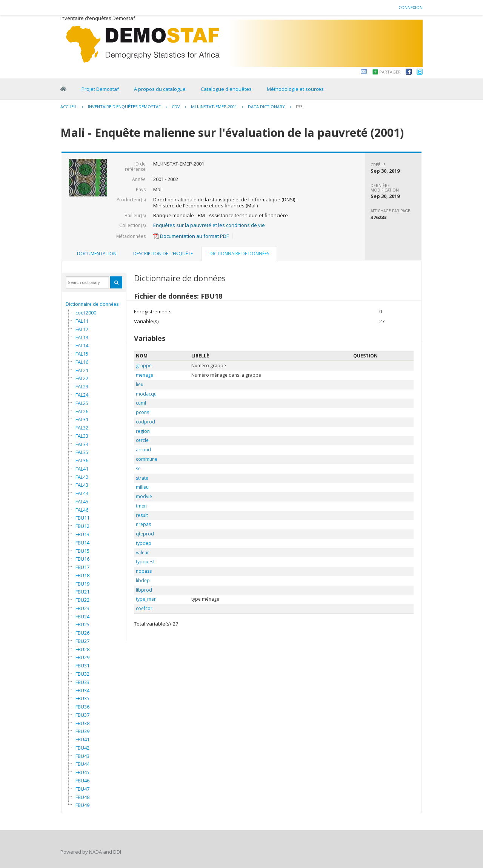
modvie (144, 496)
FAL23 (82, 386)
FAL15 (82, 354)
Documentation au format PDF (191, 236)
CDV (176, 107)
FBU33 (82, 682)
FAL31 (82, 419)
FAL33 (82, 436)
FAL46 (82, 510)
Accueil (69, 107)
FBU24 (82, 616)
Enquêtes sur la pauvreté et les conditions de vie (209, 225)
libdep (143, 580)
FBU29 (82, 657)
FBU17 (82, 567)
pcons (142, 412)
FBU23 (82, 608)
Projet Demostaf (100, 89)
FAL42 (82, 477)
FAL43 (82, 485)
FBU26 (82, 633)
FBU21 (82, 592)
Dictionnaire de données (92, 304)
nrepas (143, 524)
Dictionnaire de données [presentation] (239, 254)
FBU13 (82, 534)
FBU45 (82, 772)
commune (147, 459)
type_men (146, 599)
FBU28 (82, 649)
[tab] (97, 254)
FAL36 (82, 460)
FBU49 (82, 805)
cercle (142, 440)
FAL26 (82, 411)
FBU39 (82, 731)
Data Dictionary (266, 107)
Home (63, 89)
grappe (144, 366)
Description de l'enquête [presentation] (163, 254)
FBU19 (82, 584)
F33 (299, 107)
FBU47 (82, 789)
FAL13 (82, 337)
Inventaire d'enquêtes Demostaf (124, 107)
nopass (144, 571)
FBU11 (82, 518)
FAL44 (82, 493)
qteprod (145, 534)
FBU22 (82, 600)
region (143, 431)
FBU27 (82, 641)
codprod (145, 422)
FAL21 (82, 370)
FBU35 (82, 698)
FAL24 (82, 395)
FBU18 (82, 575)
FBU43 (82, 756)
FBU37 (82, 715)
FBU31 (82, 666)
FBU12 (82, 526)
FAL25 (82, 403)
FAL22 (82, 378)
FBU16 (82, 559)
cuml (141, 403)
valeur (142, 553)
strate (142, 478)
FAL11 (82, 321)
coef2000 (86, 313)
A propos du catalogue (160, 89)
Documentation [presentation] (97, 254)
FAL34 (82, 444)
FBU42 (82, 748)
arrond (143, 450)
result (142, 515)
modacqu (146, 394)
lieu (140, 384)
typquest (145, 562)
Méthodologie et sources (295, 89)
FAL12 (82, 329)
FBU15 (82, 551)
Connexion (411, 7)
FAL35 (82, 452)
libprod (144, 590)
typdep (144, 543)
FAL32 (82, 428)
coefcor (144, 608)
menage (145, 375)
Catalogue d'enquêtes (226, 89)
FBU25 (82, 624)
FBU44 (82, 764)
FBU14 (82, 543)
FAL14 (82, 345)
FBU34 (82, 690)
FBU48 (82, 797)
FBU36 (82, 707)
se (138, 469)
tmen (141, 506)
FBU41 (82, 739)
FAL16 (82, 362)
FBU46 (82, 781)
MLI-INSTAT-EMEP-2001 (214, 107)
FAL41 (82, 469)
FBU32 (82, 674)
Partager (390, 72)
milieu (142, 487)
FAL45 (82, 501)
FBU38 (82, 723)
